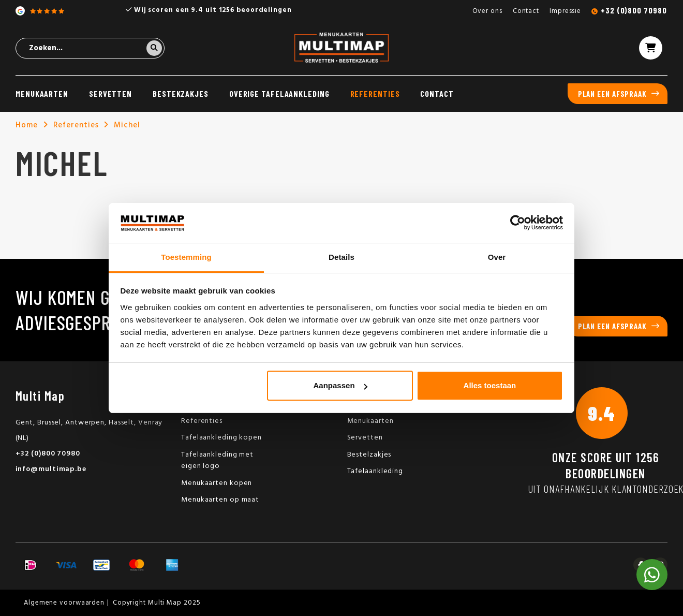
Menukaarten (42, 93)
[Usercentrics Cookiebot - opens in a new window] (518, 223)
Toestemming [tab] (186, 257)
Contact (526, 11)
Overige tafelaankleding (279, 93)
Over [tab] (497, 257)
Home (27, 125)
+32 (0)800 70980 (634, 10)
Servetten (110, 93)
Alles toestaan (490, 385)
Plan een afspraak (612, 94)
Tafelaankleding (375, 471)
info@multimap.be (51, 469)
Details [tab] (341, 257)
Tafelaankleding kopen (221, 438)
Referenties (375, 93)
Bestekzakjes (181, 93)
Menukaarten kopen (217, 483)
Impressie (565, 11)
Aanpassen (340, 385)
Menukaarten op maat (220, 500)
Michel (127, 125)
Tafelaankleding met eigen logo (217, 461)
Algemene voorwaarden (64, 603)
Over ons (487, 11)
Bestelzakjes (369, 455)
